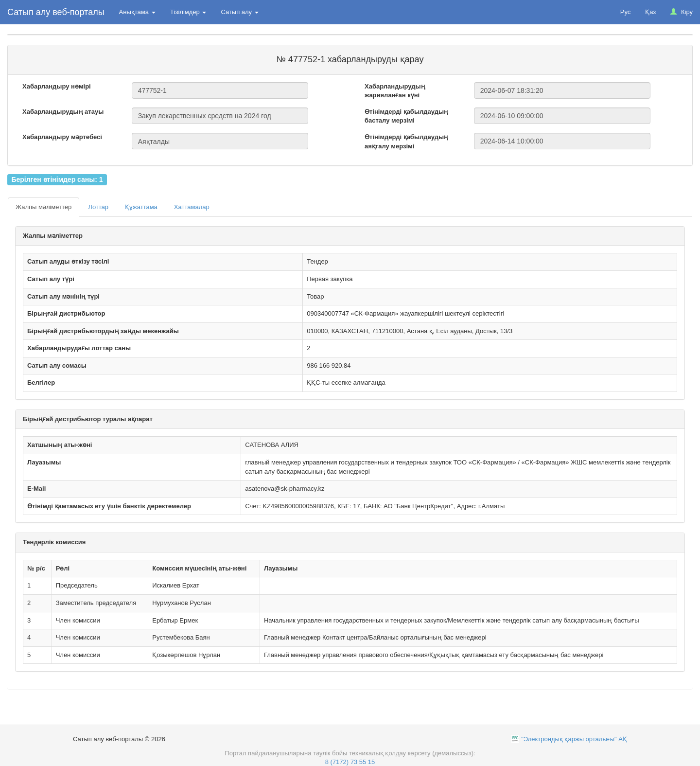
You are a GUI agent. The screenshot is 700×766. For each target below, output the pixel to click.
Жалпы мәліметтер (44, 207)
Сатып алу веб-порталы (56, 12)
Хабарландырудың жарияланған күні (395, 91)
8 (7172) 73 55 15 (350, 762)
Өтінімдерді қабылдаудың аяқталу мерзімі (406, 142)
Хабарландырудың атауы (63, 112)
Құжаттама (141, 207)
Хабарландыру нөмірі (57, 86)
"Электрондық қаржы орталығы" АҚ (574, 739)
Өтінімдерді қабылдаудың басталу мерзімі (406, 116)
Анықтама (137, 12)
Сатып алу (239, 12)
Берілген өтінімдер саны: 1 (57, 179)
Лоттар (98, 207)
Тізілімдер (188, 12)
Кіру (682, 12)
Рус (626, 12)
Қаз (650, 12)
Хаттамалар (192, 207)
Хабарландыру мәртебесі (62, 137)
